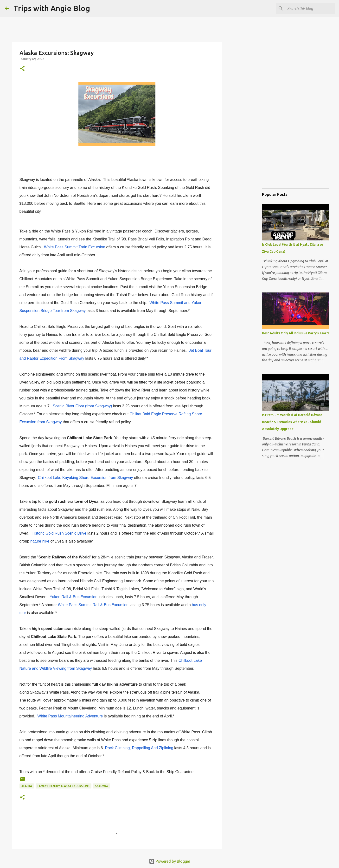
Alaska (27, 786)
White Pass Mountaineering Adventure (70, 716)
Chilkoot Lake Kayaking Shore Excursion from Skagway (86, 478)
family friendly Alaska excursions (64, 786)
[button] (22, 69)
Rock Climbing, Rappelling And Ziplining (139, 748)
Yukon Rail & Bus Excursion (73, 597)
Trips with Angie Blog (52, 8)
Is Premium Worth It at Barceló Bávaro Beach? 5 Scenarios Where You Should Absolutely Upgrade (292, 422)
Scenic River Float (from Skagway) (82, 406)
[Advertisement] (286, 160)
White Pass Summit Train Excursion (75, 247)
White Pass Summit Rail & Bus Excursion (93, 605)
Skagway (102, 786)
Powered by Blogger (170, 861)
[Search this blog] (310, 8)
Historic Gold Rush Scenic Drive (59, 533)
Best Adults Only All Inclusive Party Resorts (296, 333)
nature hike (40, 541)
